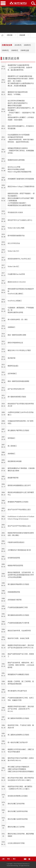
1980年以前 (25, 50)
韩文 (9, 859)
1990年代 (5, 50)
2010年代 (18, 45)
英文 (14, 859)
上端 (3, 859)
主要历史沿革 (7, 45)
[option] (11, 35)
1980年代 (14, 50)
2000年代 (27, 45)
